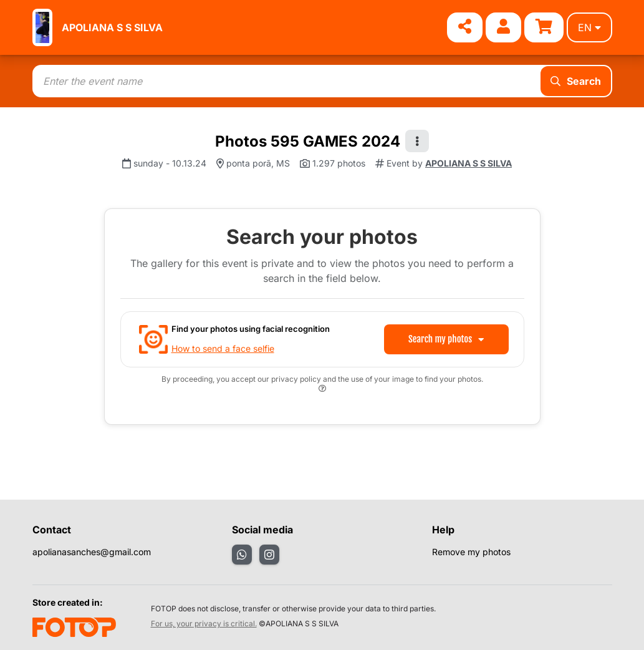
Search (576, 81)
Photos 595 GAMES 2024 (308, 141)
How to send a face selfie (223, 348)
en (589, 27)
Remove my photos (471, 552)
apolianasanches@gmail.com (92, 552)
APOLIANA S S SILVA (112, 27)
